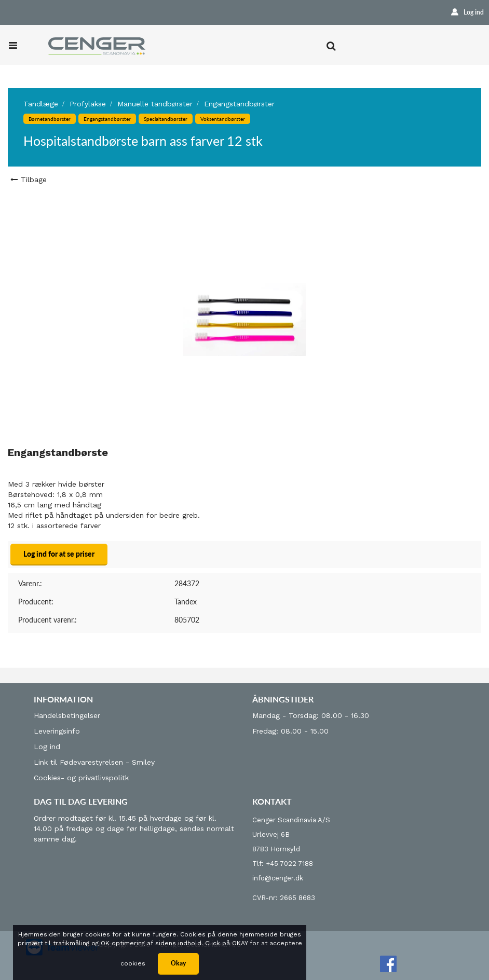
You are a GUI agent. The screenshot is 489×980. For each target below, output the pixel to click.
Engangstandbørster (239, 104)
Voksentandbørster (223, 119)
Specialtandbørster (166, 119)
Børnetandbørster (50, 119)
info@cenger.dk (278, 878)
